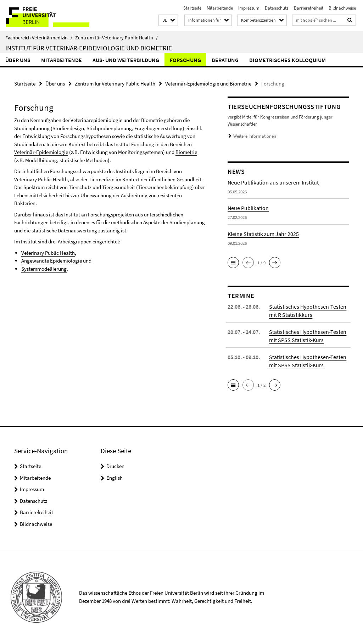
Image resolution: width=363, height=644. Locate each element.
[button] (168, 20)
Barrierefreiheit (309, 8)
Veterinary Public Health (41, 179)
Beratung (225, 60)
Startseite (192, 8)
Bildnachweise (342, 8)
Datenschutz (277, 8)
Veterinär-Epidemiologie (41, 152)
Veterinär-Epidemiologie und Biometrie (208, 84)
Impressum (249, 8)
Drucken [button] (115, 466)
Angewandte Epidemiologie (52, 261)
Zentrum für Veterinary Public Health (116, 38)
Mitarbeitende (220, 8)
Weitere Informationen (255, 136)
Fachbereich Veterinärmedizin (39, 38)
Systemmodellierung (44, 269)
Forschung (185, 60)
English (115, 478)
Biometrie (186, 152)
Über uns (18, 60)
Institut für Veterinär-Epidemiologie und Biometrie (89, 48)
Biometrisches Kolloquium (287, 60)
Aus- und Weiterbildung (126, 60)
